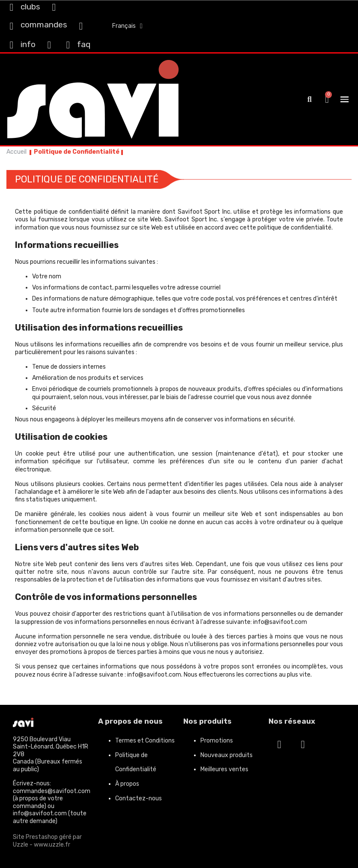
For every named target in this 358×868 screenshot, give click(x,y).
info (28, 44)
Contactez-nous (139, 798)
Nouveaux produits (227, 755)
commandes (44, 25)
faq (84, 44)
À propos (127, 784)
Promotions (217, 741)
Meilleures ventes (224, 769)
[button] (309, 100)
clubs (30, 7)
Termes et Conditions (145, 741)
